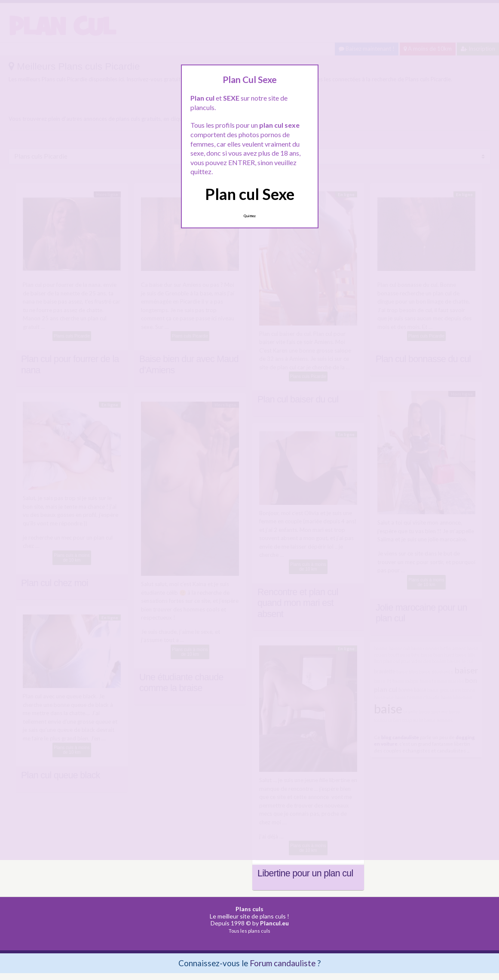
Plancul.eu (274, 923)
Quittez (249, 216)
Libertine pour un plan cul (305, 873)
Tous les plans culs (249, 931)
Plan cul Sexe (250, 194)
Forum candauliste (283, 963)
